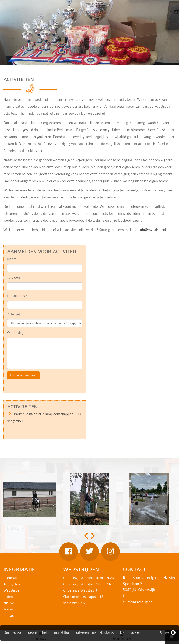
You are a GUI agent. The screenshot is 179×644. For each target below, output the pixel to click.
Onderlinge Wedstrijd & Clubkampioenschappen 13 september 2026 (83, 597)
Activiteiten (12, 584)
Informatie (11, 578)
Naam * (13, 259)
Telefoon (14, 278)
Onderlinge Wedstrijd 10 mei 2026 (88, 578)
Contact (9, 616)
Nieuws (9, 603)
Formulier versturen (23, 375)
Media (8, 609)
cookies (135, 633)
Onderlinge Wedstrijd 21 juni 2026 (88, 584)
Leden (8, 597)
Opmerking (15, 333)
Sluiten (168, 632)
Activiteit (14, 314)
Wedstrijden (12, 591)
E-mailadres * (17, 296)
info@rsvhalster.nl (153, 230)
